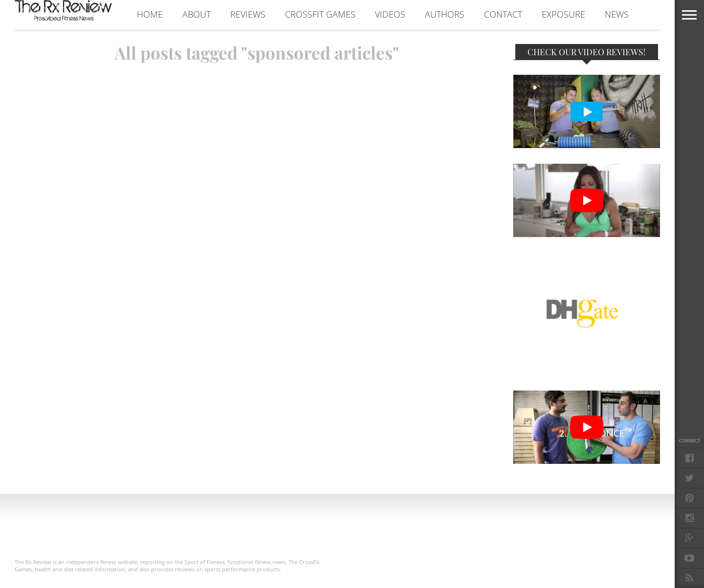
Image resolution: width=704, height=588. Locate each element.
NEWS (617, 14)
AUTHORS (445, 14)
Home (150, 14)
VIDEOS (390, 14)
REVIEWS (248, 14)
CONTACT (503, 14)
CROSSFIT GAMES (320, 14)
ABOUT (197, 14)
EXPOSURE (563, 14)
